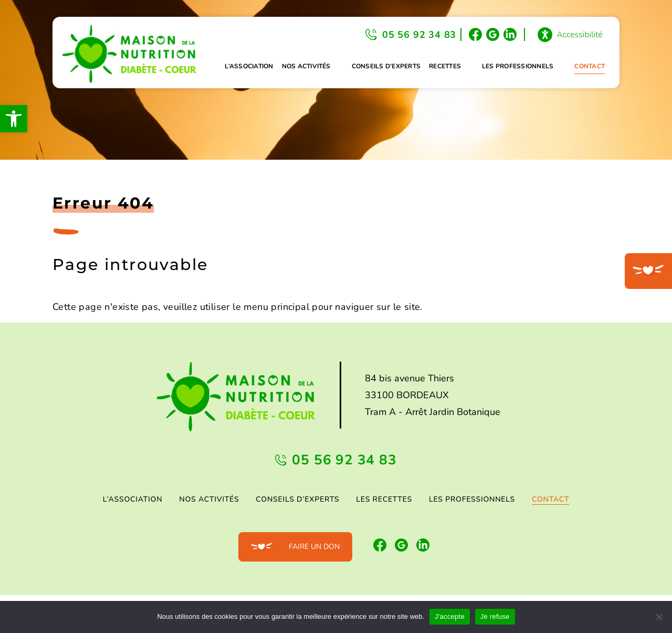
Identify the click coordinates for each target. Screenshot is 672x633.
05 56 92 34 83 (419, 35)
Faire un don (314, 547)
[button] (14, 119)
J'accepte (450, 616)
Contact (590, 66)
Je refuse (495, 616)
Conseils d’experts (386, 66)
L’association (249, 66)
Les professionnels (518, 66)
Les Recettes (384, 499)
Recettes (445, 66)
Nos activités (306, 66)
